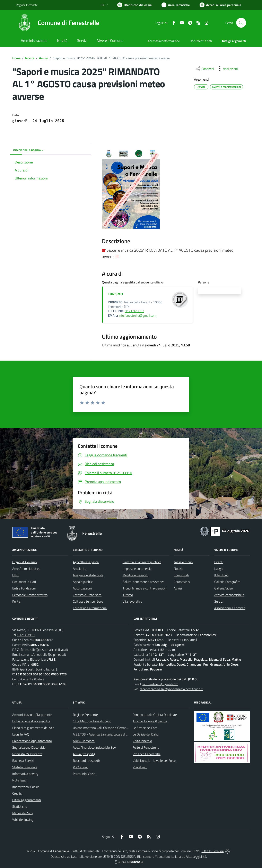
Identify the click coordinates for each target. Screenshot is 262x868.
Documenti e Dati (24, 582)
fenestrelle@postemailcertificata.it (45, 650)
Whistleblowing (23, 820)
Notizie (178, 569)
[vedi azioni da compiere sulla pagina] (227, 69)
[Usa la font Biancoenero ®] (134, 5)
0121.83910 (26, 635)
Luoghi (219, 569)
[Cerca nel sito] (241, 23)
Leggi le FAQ (21, 734)
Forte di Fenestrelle (146, 747)
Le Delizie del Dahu (146, 734)
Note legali (20, 780)
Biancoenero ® (147, 857)
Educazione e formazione (90, 608)
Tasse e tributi (183, 562)
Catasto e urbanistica (87, 595)
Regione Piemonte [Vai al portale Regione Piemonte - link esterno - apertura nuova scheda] (27, 5)
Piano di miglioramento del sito (33, 728)
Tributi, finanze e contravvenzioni (145, 588)
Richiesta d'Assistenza (27, 754)
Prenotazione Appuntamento (32, 741)
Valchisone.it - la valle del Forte (154, 761)
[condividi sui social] (204, 69)
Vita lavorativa (132, 601)
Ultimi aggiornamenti (27, 800)
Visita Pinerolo (142, 741)
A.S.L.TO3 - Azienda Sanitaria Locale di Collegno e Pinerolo (113, 734)
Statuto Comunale (25, 767)
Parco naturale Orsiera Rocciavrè (155, 715)
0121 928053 (134, 311)
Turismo (128, 595)
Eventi (219, 562)
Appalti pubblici (83, 582)
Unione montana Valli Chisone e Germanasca (104, 728)
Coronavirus (182, 582)
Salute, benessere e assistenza (143, 582)
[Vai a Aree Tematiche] (176, 5)
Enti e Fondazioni (24, 588)
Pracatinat (140, 767)
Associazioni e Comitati (230, 608)
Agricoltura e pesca (86, 562)
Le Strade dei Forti (145, 728)
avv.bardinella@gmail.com (160, 684)
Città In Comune (213, 851)
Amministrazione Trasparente (32, 715)
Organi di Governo (24, 562)
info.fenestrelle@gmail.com (137, 315)
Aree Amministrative (26, 569)
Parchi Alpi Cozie (84, 774)
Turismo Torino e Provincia (150, 721)
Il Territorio (221, 575)
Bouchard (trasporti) (86, 761)
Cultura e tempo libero (88, 601)
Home (16, 58)
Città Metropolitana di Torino (92, 721)
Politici (17, 601)
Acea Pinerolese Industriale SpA (94, 747)
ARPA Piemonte (84, 741)
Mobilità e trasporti (135, 575)
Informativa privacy (25, 774)
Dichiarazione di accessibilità (31, 721)
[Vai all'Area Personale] (220, 5)
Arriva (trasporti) (84, 754)
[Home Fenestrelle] (58, 23)
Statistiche (20, 806)
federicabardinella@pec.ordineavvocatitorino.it (171, 689)
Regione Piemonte (85, 715)
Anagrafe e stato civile (88, 575)
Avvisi (43, 58)
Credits (17, 793)
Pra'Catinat (80, 767)
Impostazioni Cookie (26, 787)
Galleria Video (224, 588)
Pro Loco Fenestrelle (147, 754)
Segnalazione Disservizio (29, 747)
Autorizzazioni (82, 588)
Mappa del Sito (22, 813)
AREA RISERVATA (129, 862)
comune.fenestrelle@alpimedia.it (44, 654)
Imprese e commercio (137, 569)
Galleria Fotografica (227, 582)
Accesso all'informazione (164, 41)
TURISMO (115, 294)
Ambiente (80, 569)
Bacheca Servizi (23, 761)
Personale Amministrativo (30, 595)
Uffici (16, 575)
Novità (30, 58)
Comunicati (181, 575)
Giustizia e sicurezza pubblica (142, 562)
